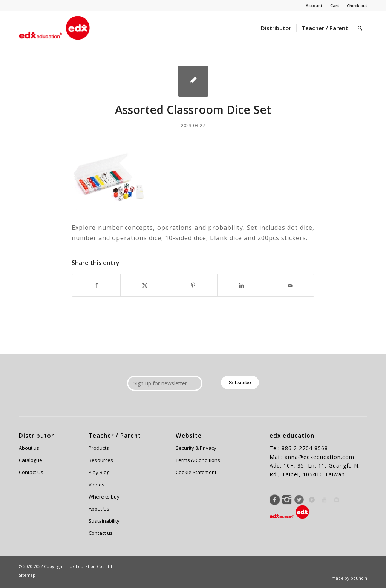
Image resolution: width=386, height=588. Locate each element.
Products (99, 448)
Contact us (101, 533)
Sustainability (104, 521)
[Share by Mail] (290, 285)
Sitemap (27, 575)
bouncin (359, 578)
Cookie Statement (196, 472)
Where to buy (104, 497)
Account (314, 5)
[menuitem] (314, 6)
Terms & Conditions (198, 460)
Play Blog (99, 472)
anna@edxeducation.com (319, 457)
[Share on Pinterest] (193, 285)
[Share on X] (145, 285)
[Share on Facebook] (96, 285)
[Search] (360, 28)
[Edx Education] (54, 28)
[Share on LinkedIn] (241, 285)
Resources (101, 460)
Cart (335, 5)
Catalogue (31, 460)
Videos (96, 485)
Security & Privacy (196, 448)
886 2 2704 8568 (305, 448)
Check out (357, 5)
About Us (99, 509)
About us (29, 448)
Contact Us (31, 472)
